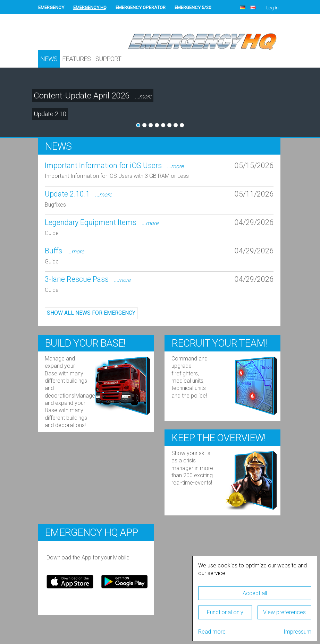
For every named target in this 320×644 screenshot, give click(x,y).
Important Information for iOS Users (114, 166)
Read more (212, 632)
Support (108, 59)
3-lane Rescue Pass (88, 279)
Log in (272, 8)
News (49, 59)
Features (76, 59)
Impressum (297, 632)
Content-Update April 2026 (93, 96)
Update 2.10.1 (78, 194)
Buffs (64, 251)
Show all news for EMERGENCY (91, 313)
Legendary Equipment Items (102, 222)
